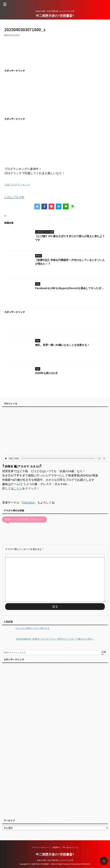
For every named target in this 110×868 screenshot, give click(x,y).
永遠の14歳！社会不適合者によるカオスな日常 (55, 860)
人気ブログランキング (17, 185)
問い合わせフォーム (71, 847)
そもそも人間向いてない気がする (32, 628)
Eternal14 (28, 502)
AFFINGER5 (85, 864)
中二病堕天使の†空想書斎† (55, 16)
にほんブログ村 (14, 197)
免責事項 (56, 847)
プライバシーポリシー (40, 847)
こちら (18, 488)
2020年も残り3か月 (46, 373)
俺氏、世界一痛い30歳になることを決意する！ (62, 345)
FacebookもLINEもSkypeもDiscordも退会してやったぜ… (69, 288)
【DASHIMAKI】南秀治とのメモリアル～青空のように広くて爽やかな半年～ (55, 639)
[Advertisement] (28, 95)
